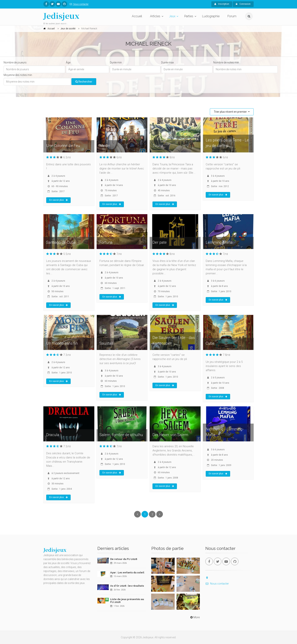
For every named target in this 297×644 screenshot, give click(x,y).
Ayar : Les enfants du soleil (127, 573)
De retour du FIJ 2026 (124, 559)
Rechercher (84, 82)
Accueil (137, 16)
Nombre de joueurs (15, 62)
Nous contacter (78, 4)
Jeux (172, 16)
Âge (68, 62)
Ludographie (211, 16)
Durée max (168, 62)
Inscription (222, 4)
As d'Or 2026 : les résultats (127, 586)
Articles (155, 16)
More (195, 617)
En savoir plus (58, 200)
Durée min (116, 62)
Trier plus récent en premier (231, 112)
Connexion (243, 4)
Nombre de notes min (226, 62)
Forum (232, 16)
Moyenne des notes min (18, 75)
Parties (189, 16)
